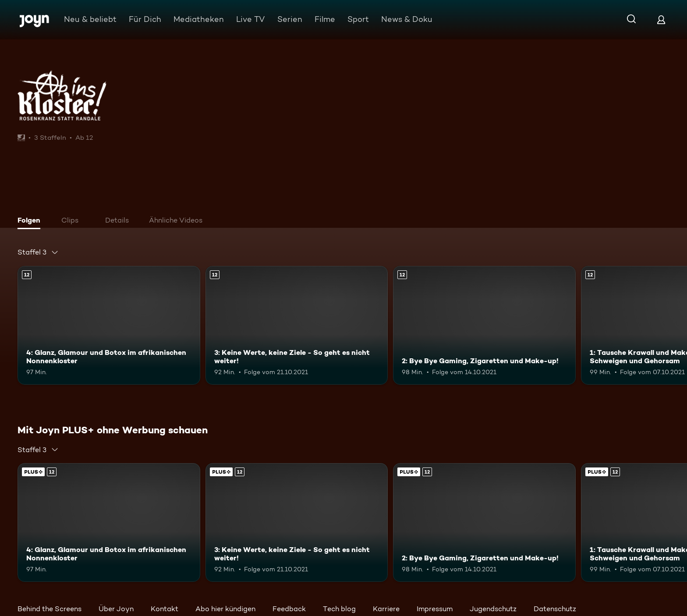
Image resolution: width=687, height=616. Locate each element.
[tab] (31, 221)
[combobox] (38, 252)
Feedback (289, 609)
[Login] (661, 19)
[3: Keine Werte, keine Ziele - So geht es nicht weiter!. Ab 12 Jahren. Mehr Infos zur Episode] (297, 325)
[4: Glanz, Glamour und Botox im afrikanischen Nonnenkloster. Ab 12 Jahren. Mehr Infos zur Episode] (109, 325)
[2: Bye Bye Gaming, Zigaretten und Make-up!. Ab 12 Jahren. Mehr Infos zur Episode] (484, 325)
